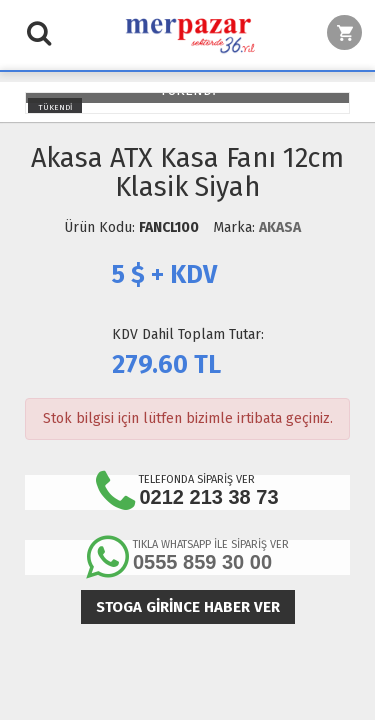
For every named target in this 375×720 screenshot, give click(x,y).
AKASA (280, 227)
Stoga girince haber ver (188, 607)
